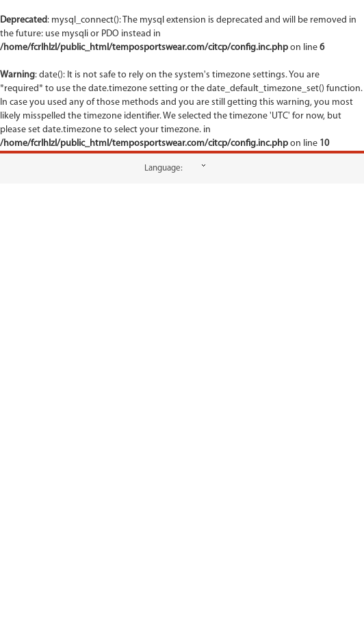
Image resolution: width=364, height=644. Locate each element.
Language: (164, 168)
